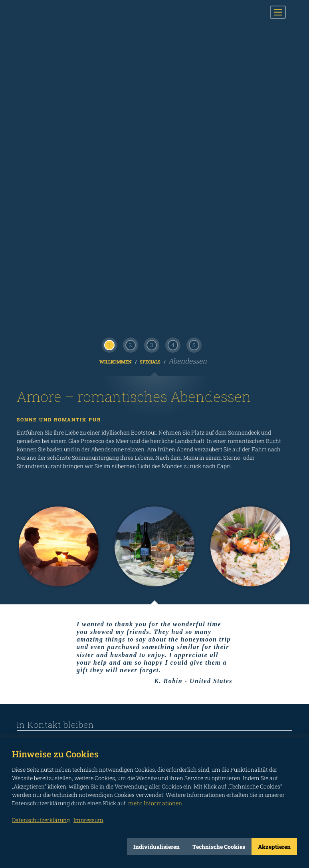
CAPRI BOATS (58, 12)
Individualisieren (156, 847)
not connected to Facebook (21, 701)
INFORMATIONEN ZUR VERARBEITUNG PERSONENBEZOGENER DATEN (77, 641)
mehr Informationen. (156, 803)
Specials (151, 53)
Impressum (279, 714)
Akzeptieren (274, 847)
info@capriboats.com (57, 489)
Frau (36, 576)
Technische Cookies (219, 847)
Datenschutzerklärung (41, 820)
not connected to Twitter (93, 701)
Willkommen (116, 53)
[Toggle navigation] (278, 12)
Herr (59, 576)
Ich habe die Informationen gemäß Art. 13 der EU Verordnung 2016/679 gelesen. (221, 641)
